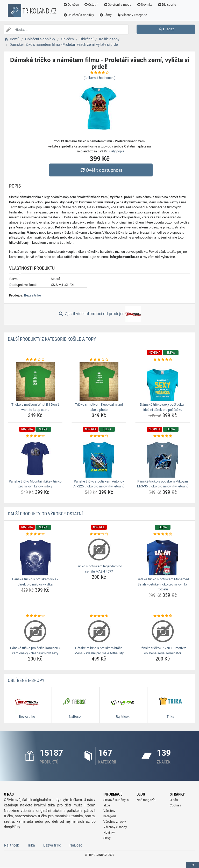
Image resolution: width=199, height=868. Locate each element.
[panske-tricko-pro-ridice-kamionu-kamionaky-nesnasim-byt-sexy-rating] (35, 616)
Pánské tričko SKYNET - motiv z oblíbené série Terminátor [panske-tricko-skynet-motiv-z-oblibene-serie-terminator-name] (163, 651)
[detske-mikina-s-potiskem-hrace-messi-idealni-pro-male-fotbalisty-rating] (99, 616)
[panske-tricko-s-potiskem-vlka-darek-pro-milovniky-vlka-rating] (35, 534)
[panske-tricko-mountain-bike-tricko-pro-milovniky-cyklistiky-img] (35, 458)
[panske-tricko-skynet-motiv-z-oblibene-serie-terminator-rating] (163, 616)
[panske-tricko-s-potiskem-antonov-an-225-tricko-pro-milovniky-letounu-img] (99, 458)
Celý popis (117, 151)
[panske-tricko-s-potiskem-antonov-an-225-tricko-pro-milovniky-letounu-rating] (99, 436)
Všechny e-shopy (115, 827)
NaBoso (76, 845)
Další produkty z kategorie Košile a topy (52, 339)
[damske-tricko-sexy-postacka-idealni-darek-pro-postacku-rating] (163, 360)
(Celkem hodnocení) (99, 78)
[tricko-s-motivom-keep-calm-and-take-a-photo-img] (99, 381)
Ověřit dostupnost (101, 170)
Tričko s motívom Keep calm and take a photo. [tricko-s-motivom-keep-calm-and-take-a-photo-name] (99, 407)
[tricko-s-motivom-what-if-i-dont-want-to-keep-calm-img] (35, 381)
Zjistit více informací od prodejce (99, 314)
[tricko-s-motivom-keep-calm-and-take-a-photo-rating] (99, 360)
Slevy (107, 838)
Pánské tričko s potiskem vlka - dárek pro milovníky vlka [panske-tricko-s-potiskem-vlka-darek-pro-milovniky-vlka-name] (35, 582)
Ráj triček (12, 845)
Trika (31, 845)
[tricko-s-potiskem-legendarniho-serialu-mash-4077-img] (99, 550)
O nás (174, 800)
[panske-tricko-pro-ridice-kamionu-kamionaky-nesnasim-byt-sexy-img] (35, 631)
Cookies (175, 805)
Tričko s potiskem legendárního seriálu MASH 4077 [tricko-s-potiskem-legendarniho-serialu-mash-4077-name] (99, 569)
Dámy (106, 15)
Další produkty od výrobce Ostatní (45, 514)
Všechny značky (115, 822)
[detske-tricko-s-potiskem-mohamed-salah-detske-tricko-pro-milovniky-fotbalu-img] (163, 556)
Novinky (145, 5)
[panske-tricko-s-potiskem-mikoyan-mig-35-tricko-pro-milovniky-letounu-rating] (163, 436)
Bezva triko (33, 295)
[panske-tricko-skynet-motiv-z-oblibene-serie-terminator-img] (163, 631)
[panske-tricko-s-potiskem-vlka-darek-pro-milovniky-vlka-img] (35, 556)
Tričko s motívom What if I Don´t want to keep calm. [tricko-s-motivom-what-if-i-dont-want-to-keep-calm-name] (35, 407)
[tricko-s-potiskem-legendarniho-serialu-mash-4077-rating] (99, 534)
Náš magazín (146, 800)
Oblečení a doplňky (79, 15)
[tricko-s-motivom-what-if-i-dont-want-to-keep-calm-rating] (35, 360)
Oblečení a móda (118, 5)
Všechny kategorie (132, 15)
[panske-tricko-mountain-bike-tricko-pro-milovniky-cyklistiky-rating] (35, 436)
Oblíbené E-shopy (26, 680)
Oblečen (71, 5)
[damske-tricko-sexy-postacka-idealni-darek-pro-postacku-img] (163, 381)
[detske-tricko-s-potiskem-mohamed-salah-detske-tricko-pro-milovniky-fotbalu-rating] (163, 534)
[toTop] (193, 865)
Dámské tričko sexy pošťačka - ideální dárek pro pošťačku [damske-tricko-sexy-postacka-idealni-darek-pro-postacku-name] (163, 407)
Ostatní (91, 5)
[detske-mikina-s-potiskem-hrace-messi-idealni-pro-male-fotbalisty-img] (99, 631)
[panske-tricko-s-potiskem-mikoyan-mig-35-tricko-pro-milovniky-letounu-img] (163, 458)
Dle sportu (167, 5)
